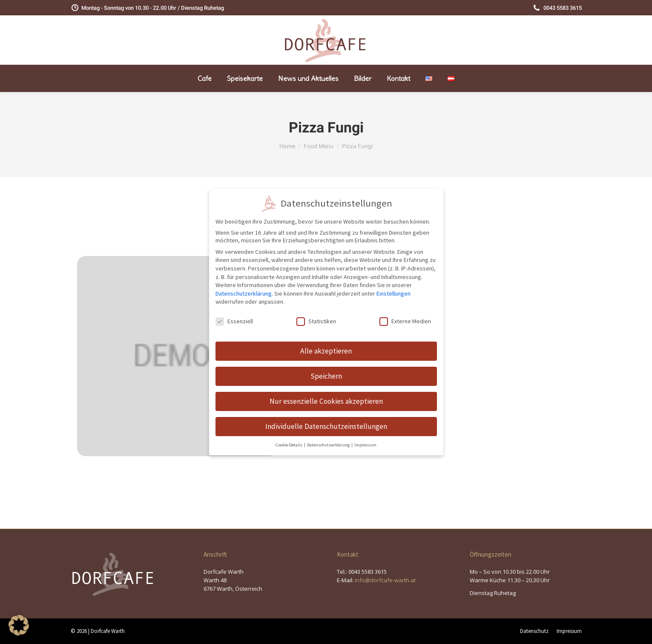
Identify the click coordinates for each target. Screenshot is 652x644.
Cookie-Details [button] (289, 438)
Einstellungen (393, 287)
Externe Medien (405, 315)
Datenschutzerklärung (244, 287)
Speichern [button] (326, 369)
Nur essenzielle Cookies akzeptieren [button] (326, 394)
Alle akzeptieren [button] (326, 344)
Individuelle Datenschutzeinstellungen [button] (326, 420)
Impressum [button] (365, 438)
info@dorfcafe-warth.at (385, 580)
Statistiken (316, 315)
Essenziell (234, 315)
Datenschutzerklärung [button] (329, 438)
